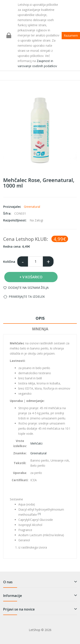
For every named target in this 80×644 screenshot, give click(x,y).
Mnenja (40, 329)
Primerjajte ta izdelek (27, 297)
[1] (39, 514)
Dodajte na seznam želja (28, 288)
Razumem (71, 35)
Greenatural (32, 207)
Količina (9, 261)
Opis (40, 318)
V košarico (32, 277)
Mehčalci (36, 443)
